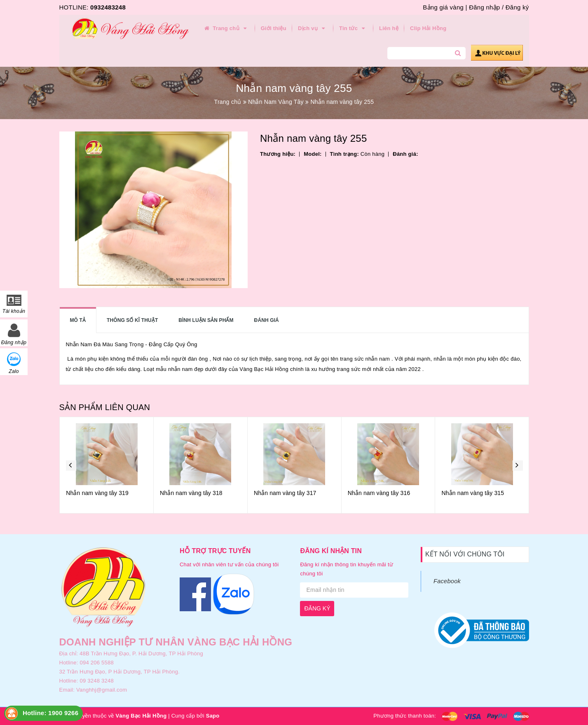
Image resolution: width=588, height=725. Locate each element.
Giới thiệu (274, 28)
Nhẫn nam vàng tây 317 (337, 493)
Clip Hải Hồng (428, 28)
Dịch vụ (313, 28)
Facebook (447, 581)
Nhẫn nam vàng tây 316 (431, 493)
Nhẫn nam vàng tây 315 (525, 493)
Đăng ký (517, 7)
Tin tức (353, 28)
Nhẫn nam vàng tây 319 (149, 493)
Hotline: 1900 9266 (50, 713)
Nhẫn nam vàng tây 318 (243, 493)
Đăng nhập (484, 7)
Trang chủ (226, 28)
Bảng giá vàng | (445, 7)
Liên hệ (389, 28)
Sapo (213, 716)
